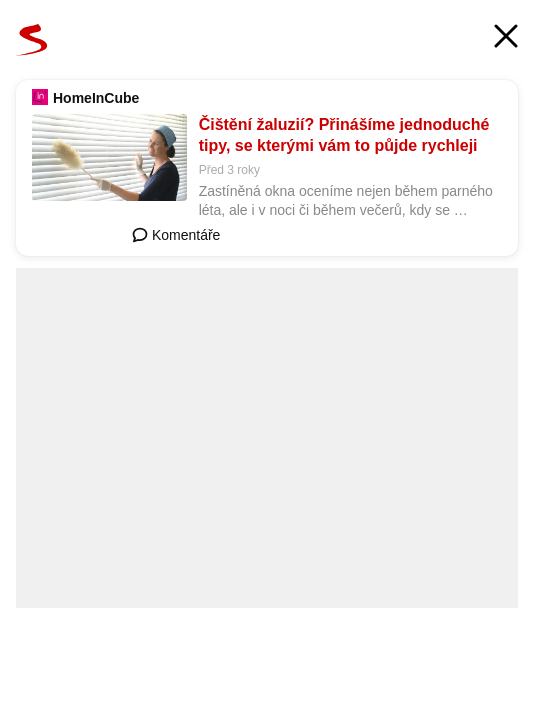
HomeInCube (96, 98)
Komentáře (176, 235)
